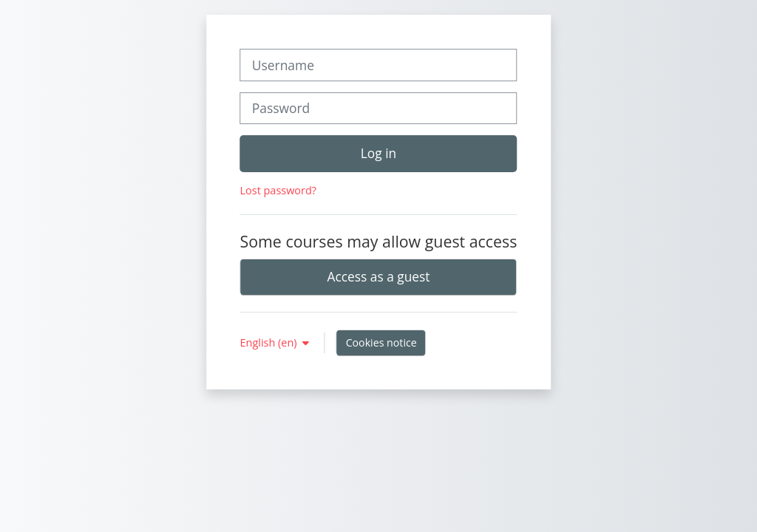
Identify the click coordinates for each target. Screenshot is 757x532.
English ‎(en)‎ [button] (270, 342)
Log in (378, 153)
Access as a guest (379, 276)
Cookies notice (381, 342)
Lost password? (278, 190)
